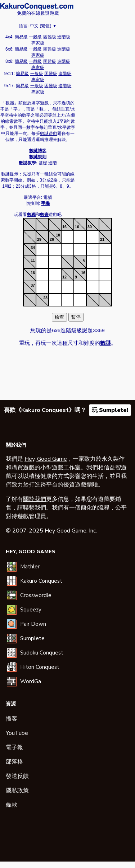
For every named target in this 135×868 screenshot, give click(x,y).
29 (39, 239)
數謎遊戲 (49, 133)
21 (102, 239)
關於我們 (35, 499)
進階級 (64, 37)
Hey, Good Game (46, 459)
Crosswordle (36, 595)
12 (64, 277)
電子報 (14, 747)
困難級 (50, 37)
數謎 (37, 6)
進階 (53, 163)
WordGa (31, 681)
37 (33, 285)
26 (52, 239)
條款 (12, 805)
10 (77, 227)
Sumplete (32, 638)
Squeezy (31, 610)
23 (45, 298)
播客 (12, 719)
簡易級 (21, 37)
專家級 (38, 43)
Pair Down (33, 624)
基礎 (43, 163)
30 (90, 227)
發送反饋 (17, 776)
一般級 (35, 37)
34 (33, 248)
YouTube (17, 733)
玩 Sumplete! (110, 410)
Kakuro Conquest (41, 581)
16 (64, 227)
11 (33, 260)
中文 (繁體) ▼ (43, 26)
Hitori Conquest (40, 667)
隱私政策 (17, 790)
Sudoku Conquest (42, 653)
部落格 (14, 762)
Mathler (30, 567)
